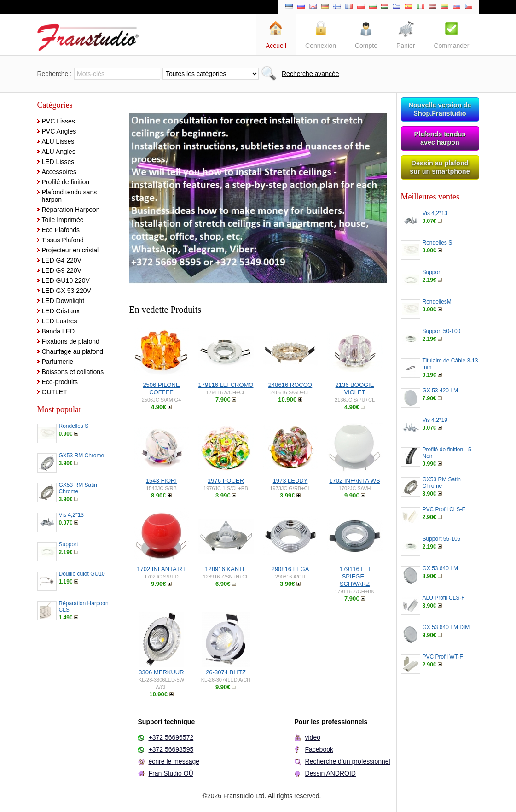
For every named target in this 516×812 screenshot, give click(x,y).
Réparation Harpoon (71, 210)
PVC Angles (59, 131)
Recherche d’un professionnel (348, 761)
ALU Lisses (58, 141)
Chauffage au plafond (73, 351)
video (313, 737)
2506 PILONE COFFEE (161, 388)
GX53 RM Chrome (82, 456)
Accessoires (59, 172)
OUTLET (55, 392)
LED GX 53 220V (67, 291)
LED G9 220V (62, 270)
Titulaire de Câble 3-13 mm (450, 364)
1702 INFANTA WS (354, 481)
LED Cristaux (61, 311)
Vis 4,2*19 (435, 420)
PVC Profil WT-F (443, 657)
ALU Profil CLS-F (444, 598)
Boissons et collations (73, 372)
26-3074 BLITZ (226, 672)
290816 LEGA (290, 569)
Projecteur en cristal (70, 250)
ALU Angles (59, 152)
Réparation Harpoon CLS (84, 607)
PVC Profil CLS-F (444, 509)
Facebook (319, 749)
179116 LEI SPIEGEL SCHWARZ (355, 576)
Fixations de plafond (71, 341)
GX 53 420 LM (440, 391)
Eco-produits (60, 382)
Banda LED (58, 331)
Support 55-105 (442, 539)
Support (69, 544)
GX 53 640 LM (440, 568)
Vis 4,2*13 (72, 515)
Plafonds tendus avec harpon (440, 138)
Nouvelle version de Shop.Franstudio (440, 109)
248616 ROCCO (290, 385)
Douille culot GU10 (82, 574)
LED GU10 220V (66, 280)
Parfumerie (58, 362)
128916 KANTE (226, 569)
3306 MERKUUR (161, 672)
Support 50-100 (442, 331)
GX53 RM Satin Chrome (78, 488)
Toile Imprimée (63, 220)
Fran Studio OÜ (171, 773)
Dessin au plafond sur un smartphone (440, 167)
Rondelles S (74, 426)
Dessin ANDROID (330, 773)
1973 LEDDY (290, 481)
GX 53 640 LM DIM (446, 627)
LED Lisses (58, 162)
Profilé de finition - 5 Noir (447, 453)
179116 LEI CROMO (226, 385)
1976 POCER (226, 481)
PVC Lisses (58, 121)
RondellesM (437, 302)
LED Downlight (63, 301)
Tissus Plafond (63, 240)
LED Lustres (60, 321)
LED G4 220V (62, 260)
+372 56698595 (171, 749)
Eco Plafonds (61, 230)
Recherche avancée (310, 74)
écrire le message (174, 761)
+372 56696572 (171, 737)
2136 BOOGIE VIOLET (355, 388)
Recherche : (55, 74)
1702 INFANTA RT (161, 569)
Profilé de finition (66, 182)
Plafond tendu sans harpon (70, 196)
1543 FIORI (161, 481)
